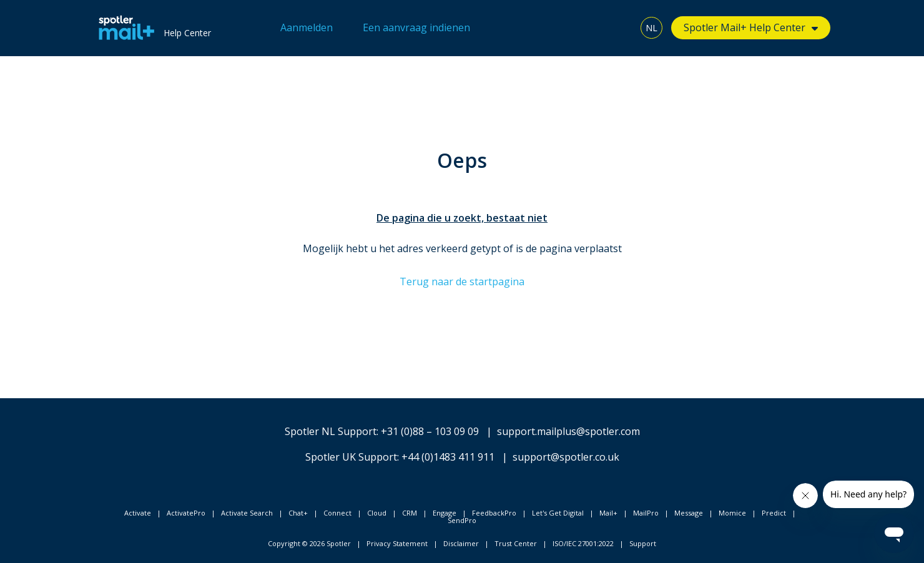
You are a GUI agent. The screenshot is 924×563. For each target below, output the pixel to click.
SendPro (462, 520)
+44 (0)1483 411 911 (448, 457)
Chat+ (298, 513)
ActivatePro (186, 513)
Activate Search (247, 513)
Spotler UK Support (351, 457)
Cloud (377, 513)
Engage (445, 513)
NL (651, 28)
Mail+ (608, 513)
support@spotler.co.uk (566, 457)
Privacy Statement (397, 543)
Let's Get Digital (558, 513)
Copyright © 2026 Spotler (309, 543)
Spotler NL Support (331, 431)
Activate (138, 513)
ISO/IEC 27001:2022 (583, 543)
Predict (774, 513)
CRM (410, 513)
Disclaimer (461, 543)
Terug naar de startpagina (462, 281)
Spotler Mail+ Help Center (745, 27)
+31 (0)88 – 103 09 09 (430, 431)
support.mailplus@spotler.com (568, 431)
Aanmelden (307, 27)
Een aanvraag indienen (416, 27)
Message (689, 513)
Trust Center (516, 543)
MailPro (646, 513)
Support (643, 543)
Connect (337, 513)
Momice (732, 513)
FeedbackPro (494, 513)
